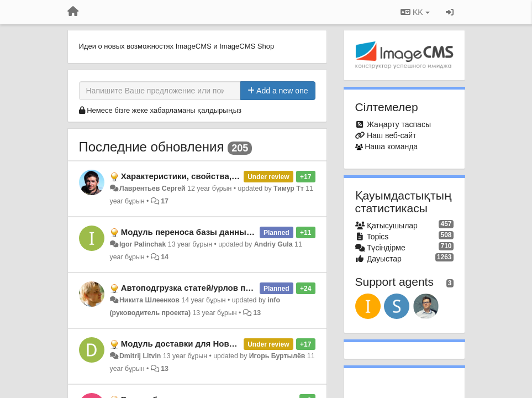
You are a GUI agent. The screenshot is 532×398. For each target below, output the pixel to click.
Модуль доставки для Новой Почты (195, 344)
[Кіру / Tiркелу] (450, 12)
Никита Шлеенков (149, 300)
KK (415, 12)
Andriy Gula (273, 244)
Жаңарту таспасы (399, 124)
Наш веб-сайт (392, 135)
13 (257, 313)
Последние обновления (152, 147)
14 (165, 257)
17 (165, 201)
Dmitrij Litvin (140, 356)
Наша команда (391, 146)
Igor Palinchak (143, 244)
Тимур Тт (289, 188)
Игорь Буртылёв (277, 356)
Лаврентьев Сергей (152, 188)
